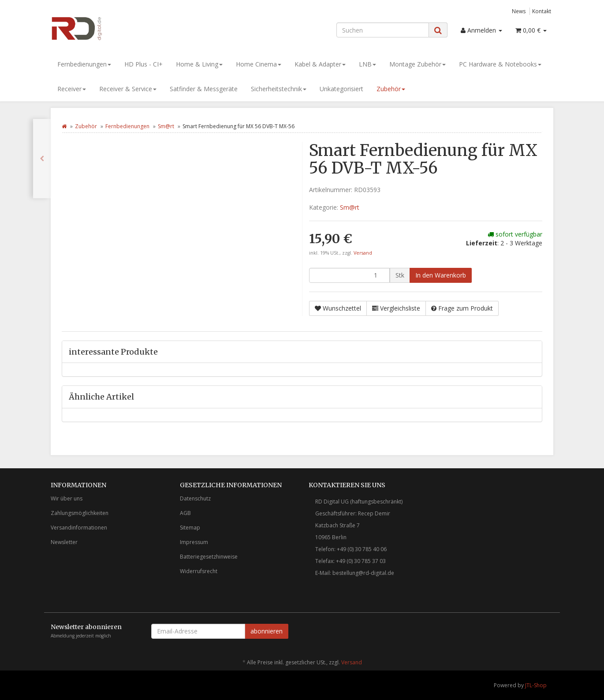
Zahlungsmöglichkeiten (80, 513)
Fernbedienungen (84, 64)
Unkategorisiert (341, 89)
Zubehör (391, 89)
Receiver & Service (128, 89)
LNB (367, 64)
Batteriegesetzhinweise (209, 557)
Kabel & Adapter (320, 64)
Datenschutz (195, 498)
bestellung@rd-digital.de (363, 573)
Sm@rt (166, 126)
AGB (185, 513)
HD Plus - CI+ (144, 64)
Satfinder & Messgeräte (204, 89)
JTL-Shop (536, 685)
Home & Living (199, 64)
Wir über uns (67, 498)
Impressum (194, 542)
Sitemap (190, 528)
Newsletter (64, 542)
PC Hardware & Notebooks (500, 64)
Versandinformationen (79, 528)
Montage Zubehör (418, 64)
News (519, 11)
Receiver (72, 89)
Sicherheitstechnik (279, 89)
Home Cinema (259, 64)
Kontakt (542, 11)
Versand (363, 253)
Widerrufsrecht (199, 571)
